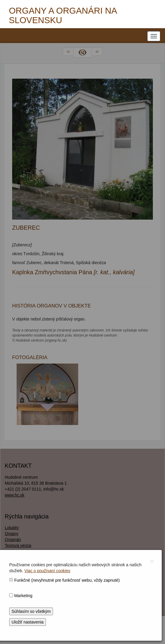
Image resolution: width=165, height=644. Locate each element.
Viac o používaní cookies (47, 571)
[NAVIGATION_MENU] (154, 36)
